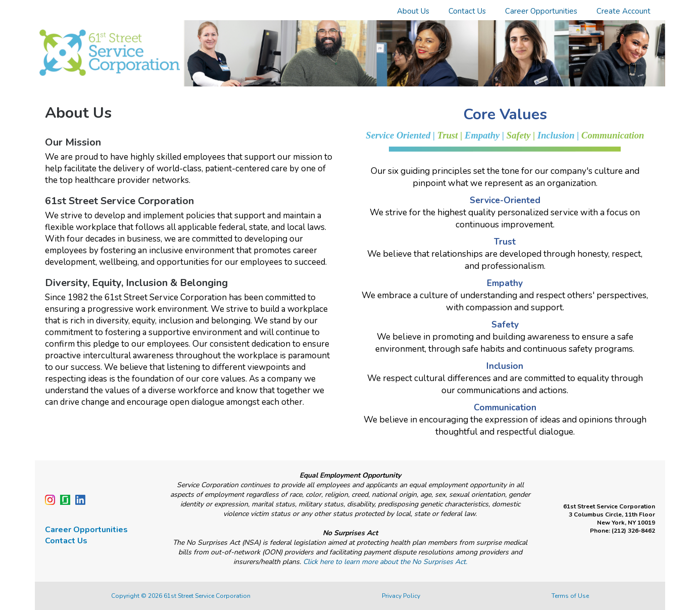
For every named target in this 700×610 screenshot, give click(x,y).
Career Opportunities (541, 11)
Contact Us (467, 11)
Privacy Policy (401, 596)
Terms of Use (570, 596)
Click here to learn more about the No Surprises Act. (385, 562)
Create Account (623, 11)
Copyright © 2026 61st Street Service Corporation (181, 596)
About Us (413, 11)
